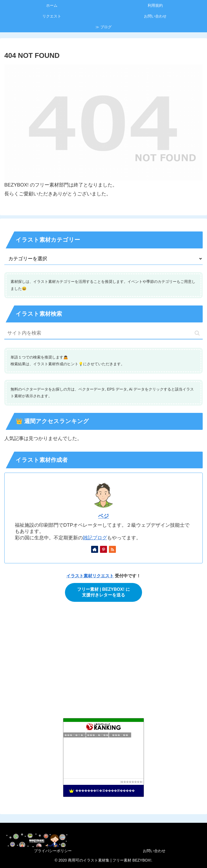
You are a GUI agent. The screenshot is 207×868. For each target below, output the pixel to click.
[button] (197, 333)
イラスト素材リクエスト (90, 576)
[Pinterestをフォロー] (103, 549)
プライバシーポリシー (53, 851)
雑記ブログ (95, 538)
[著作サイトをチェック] (95, 549)
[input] (103, 333)
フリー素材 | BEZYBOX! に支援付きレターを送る (103, 592)
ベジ (103, 516)
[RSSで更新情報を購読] (112, 549)
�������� (132, 782)
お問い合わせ (154, 851)
